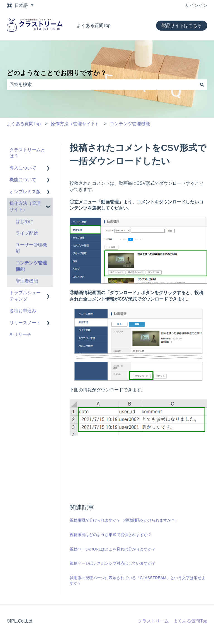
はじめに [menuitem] (25, 221)
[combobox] (102, 85)
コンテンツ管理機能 (130, 124)
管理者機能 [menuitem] (27, 281)
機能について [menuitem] (23, 180)
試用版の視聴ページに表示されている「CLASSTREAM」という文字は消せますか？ (138, 581)
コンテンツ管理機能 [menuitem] (31, 266)
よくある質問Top (94, 25)
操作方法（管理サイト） (75, 124)
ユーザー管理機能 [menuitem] (31, 248)
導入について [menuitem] (23, 168)
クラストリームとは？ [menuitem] (27, 153)
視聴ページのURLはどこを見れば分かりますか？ (113, 549)
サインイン (196, 5)
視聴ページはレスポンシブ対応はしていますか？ (113, 563)
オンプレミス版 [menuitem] (25, 192)
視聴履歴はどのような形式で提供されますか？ (111, 535)
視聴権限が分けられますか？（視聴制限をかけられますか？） (124, 520)
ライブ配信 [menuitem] (27, 233)
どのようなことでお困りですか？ (57, 73)
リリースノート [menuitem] (25, 323)
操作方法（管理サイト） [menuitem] (25, 206)
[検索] (202, 85)
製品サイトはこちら (182, 25)
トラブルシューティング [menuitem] (25, 296)
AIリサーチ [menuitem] (20, 334)
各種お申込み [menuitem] (23, 311)
